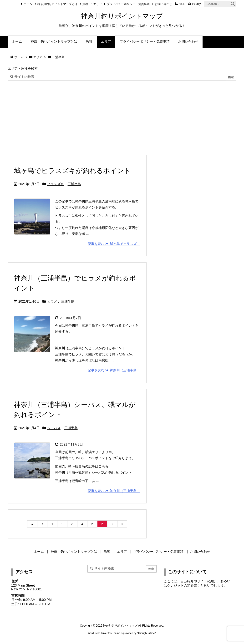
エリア (97, 4)
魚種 (85, 4)
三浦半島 (74, 184)
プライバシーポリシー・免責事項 (128, 4)
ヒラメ (52, 301)
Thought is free (146, 633)
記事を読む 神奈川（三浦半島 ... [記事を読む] (114, 370)
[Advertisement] (122, 117)
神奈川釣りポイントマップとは (57, 4)
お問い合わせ (163, 4)
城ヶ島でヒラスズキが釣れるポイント (72, 171)
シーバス (54, 428)
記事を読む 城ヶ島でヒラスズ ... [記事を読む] (114, 244)
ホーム (28, 4)
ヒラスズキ (56, 184)
